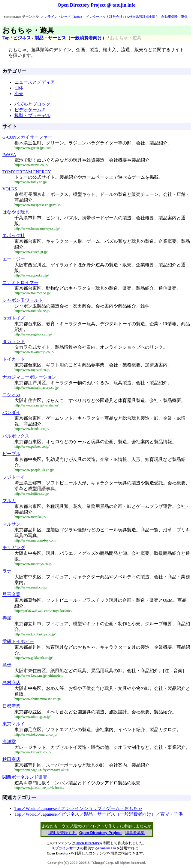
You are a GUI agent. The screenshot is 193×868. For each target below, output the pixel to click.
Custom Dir (107, 848)
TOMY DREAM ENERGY (27, 172)
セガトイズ (14, 318)
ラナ (7, 571)
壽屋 (7, 618)
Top (6, 38)
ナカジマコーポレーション (29, 377)
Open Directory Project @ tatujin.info (96, 5)
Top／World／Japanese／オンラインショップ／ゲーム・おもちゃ (78, 808)
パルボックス (16, 436)
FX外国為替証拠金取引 (142, 17)
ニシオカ (11, 395)
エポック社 (14, 236)
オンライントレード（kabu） (62, 17)
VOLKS (10, 189)
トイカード (14, 359)
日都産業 (11, 706)
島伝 (7, 665)
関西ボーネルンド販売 (25, 777)
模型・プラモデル (32, 116)
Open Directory (87, 843)
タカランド (14, 341)
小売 (19, 94)
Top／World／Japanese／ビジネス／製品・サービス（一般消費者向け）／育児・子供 (99, 814)
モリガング (14, 548)
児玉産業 (11, 595)
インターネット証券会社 (104, 17)
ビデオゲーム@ (30, 110)
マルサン (11, 524)
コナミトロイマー (20, 283)
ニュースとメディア (35, 82)
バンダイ (11, 412)
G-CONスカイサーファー (27, 137)
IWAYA (9, 155)
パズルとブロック (32, 104)
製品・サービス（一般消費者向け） (71, 38)
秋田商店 (11, 759)
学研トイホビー (18, 641)
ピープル (11, 454)
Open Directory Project (101, 833)
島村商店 (11, 683)
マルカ (9, 501)
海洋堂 (9, 742)
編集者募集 (135, 833)
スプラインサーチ (66, 848)
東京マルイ (14, 724)
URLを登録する (63, 833)
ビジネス (22, 38)
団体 (19, 88)
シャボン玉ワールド (23, 300)
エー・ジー (14, 259)
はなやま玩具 (16, 212)
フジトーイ (14, 477)
